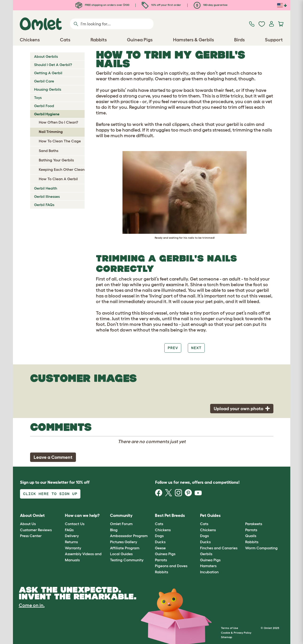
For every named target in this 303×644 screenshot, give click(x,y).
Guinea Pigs (165, 554)
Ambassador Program (129, 536)
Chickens (163, 530)
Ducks (160, 542)
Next (196, 348)
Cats (159, 524)
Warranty (73, 548)
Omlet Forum (121, 524)
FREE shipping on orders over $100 (102, 5)
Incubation (209, 572)
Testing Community (127, 560)
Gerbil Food (44, 106)
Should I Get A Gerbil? (53, 65)
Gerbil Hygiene (47, 114)
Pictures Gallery (124, 542)
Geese (160, 548)
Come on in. (32, 605)
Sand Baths (49, 151)
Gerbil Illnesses (47, 196)
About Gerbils (46, 56)
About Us (28, 524)
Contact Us (75, 524)
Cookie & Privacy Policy (236, 633)
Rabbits (161, 572)
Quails (251, 536)
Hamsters (208, 566)
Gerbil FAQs (44, 205)
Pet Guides (210, 515)
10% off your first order (161, 5)
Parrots (161, 560)
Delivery (72, 536)
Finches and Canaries (219, 548)
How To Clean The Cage (60, 141)
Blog (114, 530)
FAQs (69, 530)
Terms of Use (230, 628)
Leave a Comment (53, 457)
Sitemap (226, 637)
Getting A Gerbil (48, 73)
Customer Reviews (36, 530)
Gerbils (206, 554)
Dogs (159, 536)
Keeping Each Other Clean (62, 169)
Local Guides (121, 554)
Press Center (31, 536)
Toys (38, 98)
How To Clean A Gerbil (58, 179)
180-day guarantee (211, 5)
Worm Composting (261, 548)
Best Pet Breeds (170, 515)
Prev (173, 348)
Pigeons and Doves (171, 566)
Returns (71, 542)
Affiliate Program (125, 548)
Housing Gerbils (48, 89)
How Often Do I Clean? (58, 122)
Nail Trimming (51, 132)
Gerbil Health (46, 188)
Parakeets (254, 524)
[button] (242, 516)
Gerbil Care (44, 81)
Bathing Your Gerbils (56, 160)
